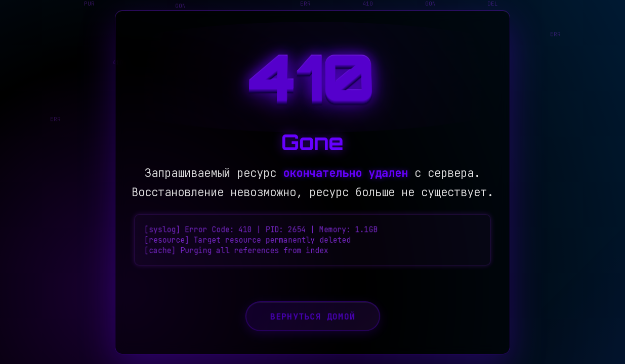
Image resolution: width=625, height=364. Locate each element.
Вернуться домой (312, 324)
